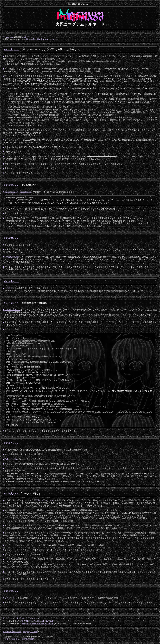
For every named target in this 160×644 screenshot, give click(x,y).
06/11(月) (9, 49)
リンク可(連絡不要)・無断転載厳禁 (18, 639)
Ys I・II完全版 (11, 459)
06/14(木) (9, 238)
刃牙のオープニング (44, 500)
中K (42, 39)
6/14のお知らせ (11, 257)
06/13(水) (9, 185)
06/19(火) (9, 494)
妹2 (51, 621)
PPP (50, 39)
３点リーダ (9, 598)
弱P (27, 39)
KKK (55, 39)
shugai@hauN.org (31, 632)
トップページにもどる (13, 618)
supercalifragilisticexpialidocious (18, 192)
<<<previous (8, 37)
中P (31, 39)
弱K (38, 39)
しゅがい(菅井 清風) (12, 632)
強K (46, 39)
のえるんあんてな (31, 618)
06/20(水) (9, 591)
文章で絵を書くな (12, 310)
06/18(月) (9, 443)
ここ (6, 559)
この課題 (8, 288)
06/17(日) (9, 303)
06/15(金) (9, 281)
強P (35, 39)
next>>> (26, 37)
